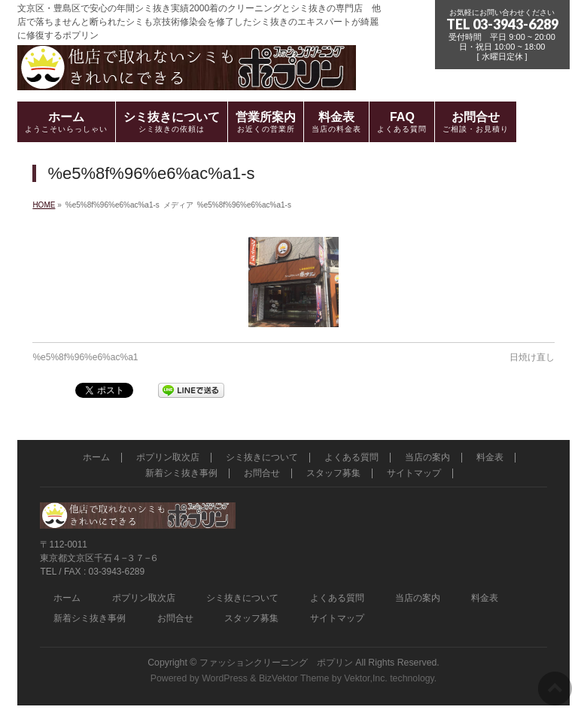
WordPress (225, 678)
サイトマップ (414, 473)
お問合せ (262, 473)
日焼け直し (532, 357)
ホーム (96, 458)
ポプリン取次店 (168, 458)
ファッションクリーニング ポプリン (276, 663)
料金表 (490, 458)
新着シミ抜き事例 (181, 473)
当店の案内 (427, 458)
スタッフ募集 (333, 473)
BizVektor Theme (294, 678)
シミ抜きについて (262, 458)
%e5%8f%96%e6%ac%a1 (85, 357)
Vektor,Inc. (366, 678)
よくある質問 (351, 458)
